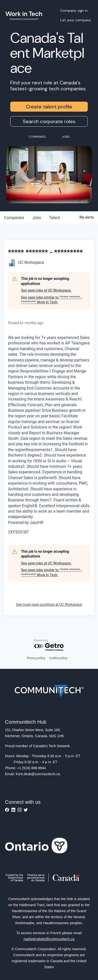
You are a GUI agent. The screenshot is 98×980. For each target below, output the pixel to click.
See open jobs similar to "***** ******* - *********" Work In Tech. (51, 300)
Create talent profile (49, 107)
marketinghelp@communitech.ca (49, 939)
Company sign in (74, 11)
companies (14, 218)
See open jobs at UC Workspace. (46, 290)
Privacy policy (36, 658)
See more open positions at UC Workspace (49, 605)
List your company (76, 20)
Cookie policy (58, 658)
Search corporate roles (49, 121)
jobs (37, 218)
